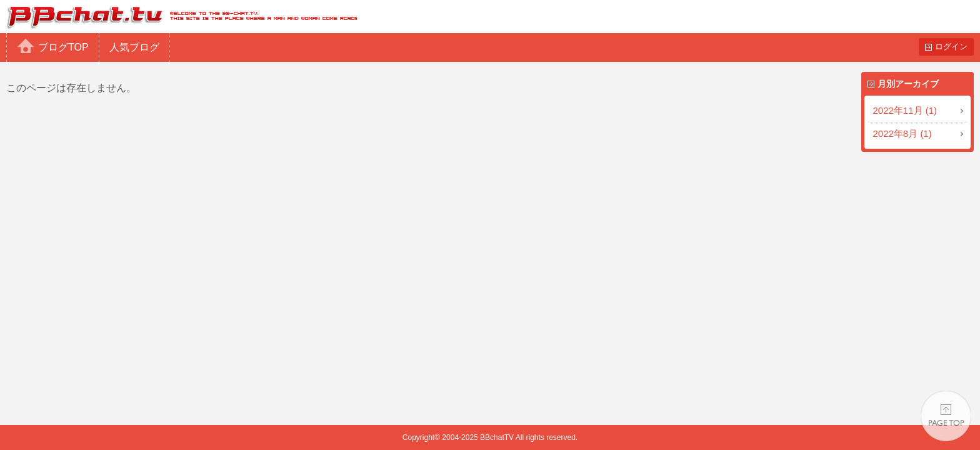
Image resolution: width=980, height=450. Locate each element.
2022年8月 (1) (902, 133)
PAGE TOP (946, 416)
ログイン (951, 47)
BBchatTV (178, 17)
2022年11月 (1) (905, 110)
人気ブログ (134, 47)
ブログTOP (63, 47)
